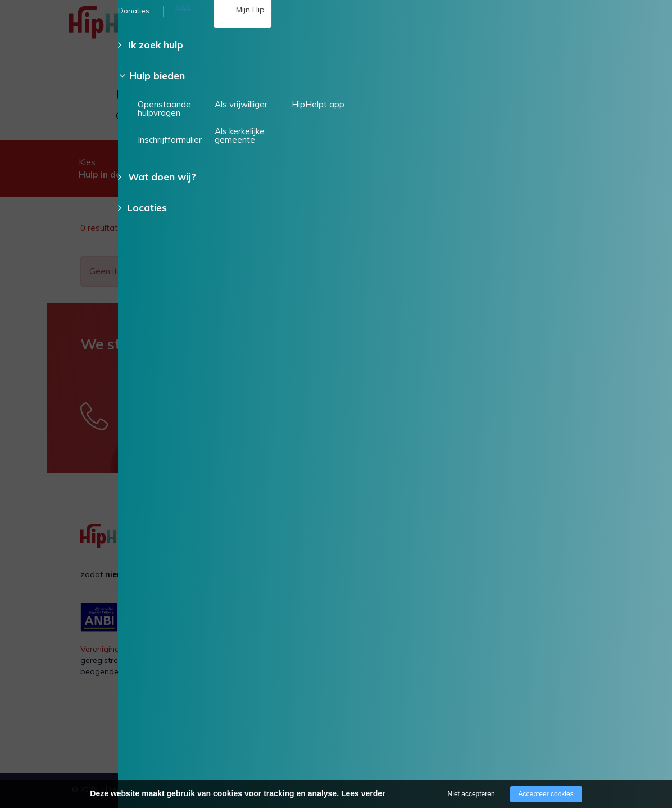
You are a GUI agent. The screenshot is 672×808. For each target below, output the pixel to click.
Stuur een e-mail (331, 414)
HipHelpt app (551, 602)
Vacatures (355, 573)
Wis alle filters (563, 228)
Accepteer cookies (546, 794)
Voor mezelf (450, 555)
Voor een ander (456, 573)
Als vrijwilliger (551, 555)
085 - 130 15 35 (264, 33)
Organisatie (358, 555)
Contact (351, 608)
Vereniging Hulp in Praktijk (128, 649)
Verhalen (352, 590)
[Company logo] (125, 28)
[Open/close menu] (610, 26)
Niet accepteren (471, 794)
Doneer (637, 111)
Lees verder (363, 793)
